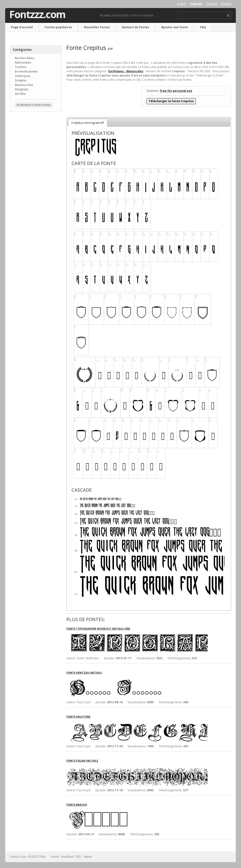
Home (55, 857)
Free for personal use (176, 91)
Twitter (87, 857)
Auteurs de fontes (136, 27)
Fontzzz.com (37, 14)
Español (226, 4)
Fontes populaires (58, 27)
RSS (78, 857)
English (182, 4)
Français (196, 4)
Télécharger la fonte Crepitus (171, 101)
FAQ (203, 27)
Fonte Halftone (78, 717)
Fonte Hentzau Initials (84, 673)
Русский (212, 4)
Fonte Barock (77, 805)
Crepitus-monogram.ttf (88, 123)
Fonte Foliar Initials (82, 761)
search (228, 16)
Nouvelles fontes (97, 27)
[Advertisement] (36, 191)
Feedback (68, 857)
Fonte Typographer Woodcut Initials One (98, 629)
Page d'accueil (22, 27)
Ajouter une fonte (175, 27)
